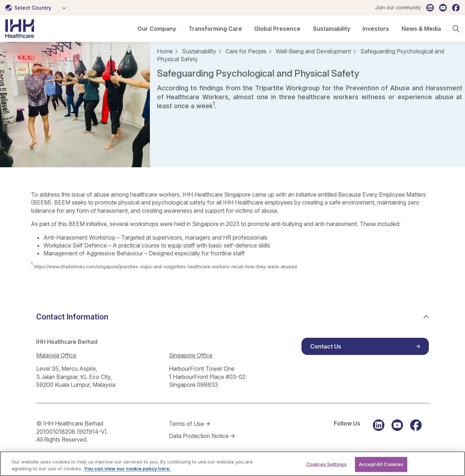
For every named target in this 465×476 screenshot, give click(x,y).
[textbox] (30, 8)
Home (165, 51)
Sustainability (199, 51)
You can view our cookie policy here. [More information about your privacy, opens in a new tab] (127, 472)
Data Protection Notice (199, 436)
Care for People (246, 51)
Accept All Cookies (381, 467)
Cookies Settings (326, 467)
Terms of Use (186, 424)
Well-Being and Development (313, 51)
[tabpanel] (75, 105)
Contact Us (326, 346)
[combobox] (38, 8)
